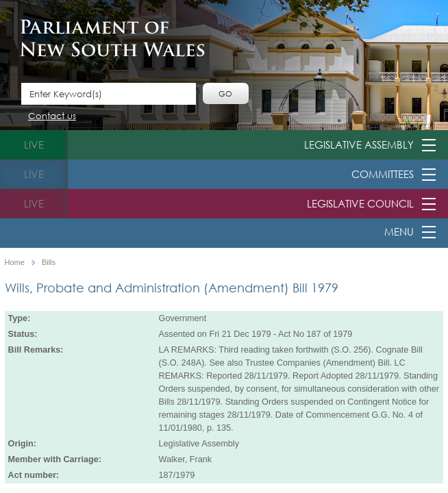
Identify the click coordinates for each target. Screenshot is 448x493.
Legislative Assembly (359, 144)
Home (15, 263)
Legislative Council (360, 203)
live (34, 144)
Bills (49, 263)
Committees (383, 174)
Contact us (52, 117)
